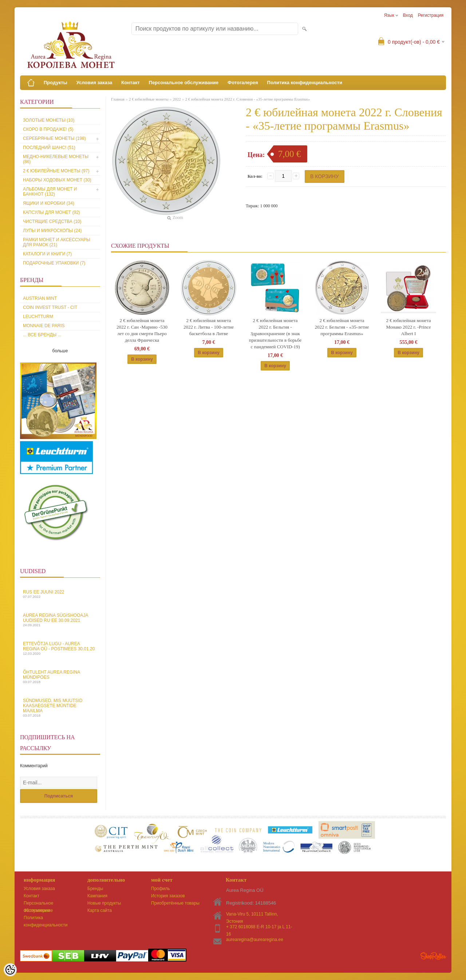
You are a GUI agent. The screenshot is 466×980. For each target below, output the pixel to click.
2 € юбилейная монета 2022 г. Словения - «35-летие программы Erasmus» (248, 99)
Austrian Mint (40, 298)
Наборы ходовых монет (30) (57, 180)
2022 (177, 99)
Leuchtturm (38, 317)
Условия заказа (94, 83)
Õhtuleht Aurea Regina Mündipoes (60, 677)
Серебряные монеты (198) (54, 138)
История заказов (168, 896)
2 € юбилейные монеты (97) (56, 171)
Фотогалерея (243, 83)
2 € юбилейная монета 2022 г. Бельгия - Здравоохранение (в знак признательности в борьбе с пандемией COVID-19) (275, 334)
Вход (408, 15)
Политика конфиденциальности (305, 83)
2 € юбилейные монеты (149, 99)
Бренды (95, 889)
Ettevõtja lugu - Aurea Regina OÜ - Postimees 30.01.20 (60, 648)
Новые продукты (104, 903)
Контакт (130, 83)
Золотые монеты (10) (49, 120)
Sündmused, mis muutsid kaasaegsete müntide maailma (60, 708)
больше (60, 351)
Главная (118, 99)
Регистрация (431, 15)
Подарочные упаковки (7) (54, 263)
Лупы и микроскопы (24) (52, 231)
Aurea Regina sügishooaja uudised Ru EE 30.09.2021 (60, 620)
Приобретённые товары (175, 903)
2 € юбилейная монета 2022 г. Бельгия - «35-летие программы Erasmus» (342, 327)
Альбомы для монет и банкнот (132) (50, 192)
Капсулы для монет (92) (52, 212)
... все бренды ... (42, 335)
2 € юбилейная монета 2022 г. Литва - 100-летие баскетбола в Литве (209, 327)
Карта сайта (100, 910)
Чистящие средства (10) (52, 222)
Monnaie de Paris (44, 326)
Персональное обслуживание (184, 83)
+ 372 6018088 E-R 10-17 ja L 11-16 (259, 927)
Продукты (56, 83)
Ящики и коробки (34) (49, 203)
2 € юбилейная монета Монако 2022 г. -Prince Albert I (408, 327)
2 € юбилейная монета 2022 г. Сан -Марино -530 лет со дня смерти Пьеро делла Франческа (142, 330)
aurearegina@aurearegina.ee (255, 940)
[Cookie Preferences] (10, 970)
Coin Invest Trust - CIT (50, 307)
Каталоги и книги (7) (47, 254)
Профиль (161, 889)
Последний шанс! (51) (49, 148)
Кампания (97, 896)
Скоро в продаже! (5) (48, 129)
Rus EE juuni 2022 (60, 594)
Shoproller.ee (433, 956)
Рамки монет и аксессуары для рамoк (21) (57, 242)
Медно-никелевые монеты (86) (56, 159)
